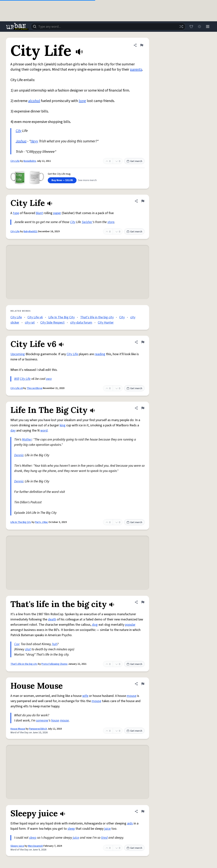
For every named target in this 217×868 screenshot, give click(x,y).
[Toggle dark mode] (199, 27)
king (63, 425)
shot (28, 649)
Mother (27, 440)
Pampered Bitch (38, 729)
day (13, 431)
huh (55, 644)
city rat (30, 323)
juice (107, 829)
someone (42, 720)
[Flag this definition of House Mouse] (143, 684)
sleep (71, 829)
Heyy (34, 141)
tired (104, 838)
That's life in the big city (97, 317)
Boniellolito (30, 161)
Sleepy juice (17, 846)
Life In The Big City (61, 317)
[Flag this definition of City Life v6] (143, 342)
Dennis (19, 455)
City (19, 131)
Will (17, 379)
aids (130, 823)
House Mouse (18, 729)
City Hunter (106, 323)
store (111, 222)
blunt (39, 213)
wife (85, 696)
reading (100, 354)
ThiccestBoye (35, 388)
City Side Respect (52, 323)
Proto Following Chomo (54, 664)
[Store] (191, 27)
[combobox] (108, 27)
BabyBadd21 (31, 231)
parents (136, 69)
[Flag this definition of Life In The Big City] (143, 408)
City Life (15, 161)
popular (130, 625)
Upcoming (18, 354)
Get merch (134, 161)
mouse (131, 696)
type (16, 213)
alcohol (34, 101)
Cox (17, 644)
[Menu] (208, 27)
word (44, 431)
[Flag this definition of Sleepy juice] (143, 811)
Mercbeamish (35, 846)
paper (57, 213)
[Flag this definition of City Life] (142, 45)
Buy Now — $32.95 (62, 180)
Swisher (87, 222)
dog (95, 625)
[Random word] (181, 27)
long (82, 101)
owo (49, 379)
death (52, 619)
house (55, 720)
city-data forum (81, 323)
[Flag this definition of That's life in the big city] (143, 602)
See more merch (87, 180)
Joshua (21, 141)
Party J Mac (42, 522)
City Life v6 (35, 317)
